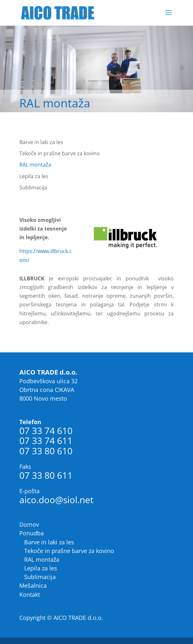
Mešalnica (33, 585)
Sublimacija (33, 187)
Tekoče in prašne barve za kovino (60, 153)
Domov (29, 524)
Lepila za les (34, 176)
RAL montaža (35, 165)
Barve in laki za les (41, 142)
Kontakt (30, 594)
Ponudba (32, 533)
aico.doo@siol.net (56, 500)
